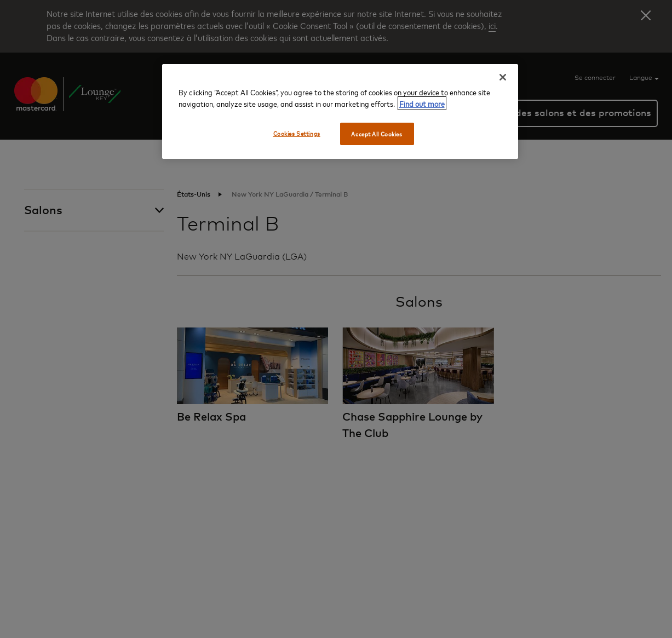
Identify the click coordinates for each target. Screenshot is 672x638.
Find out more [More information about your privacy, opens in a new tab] (422, 103)
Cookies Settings (297, 133)
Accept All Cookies (377, 134)
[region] (340, 112)
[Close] (503, 77)
